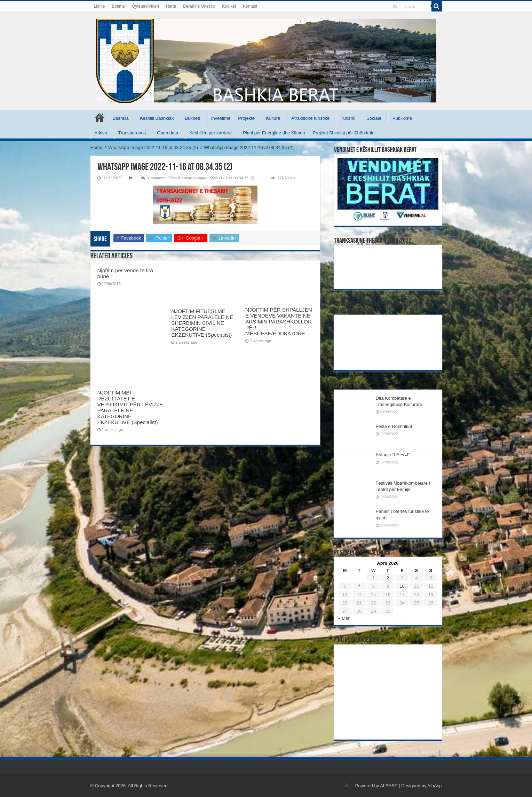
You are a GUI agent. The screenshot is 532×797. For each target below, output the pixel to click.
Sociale (374, 118)
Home (97, 147)
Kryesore (100, 117)
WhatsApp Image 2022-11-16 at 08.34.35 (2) (153, 147)
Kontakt (250, 6)
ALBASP (389, 786)
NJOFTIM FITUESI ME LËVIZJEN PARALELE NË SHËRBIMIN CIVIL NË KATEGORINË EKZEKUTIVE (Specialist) (202, 323)
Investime (221, 118)
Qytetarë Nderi (145, 6)
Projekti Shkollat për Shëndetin (344, 133)
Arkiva (101, 133)
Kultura (273, 118)
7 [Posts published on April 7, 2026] (359, 586)
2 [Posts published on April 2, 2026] (388, 578)
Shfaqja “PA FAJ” (396, 455)
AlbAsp (434, 786)
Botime (118, 6)
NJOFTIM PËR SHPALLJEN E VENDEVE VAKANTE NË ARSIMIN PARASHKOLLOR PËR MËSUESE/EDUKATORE (279, 322)
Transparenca (132, 133)
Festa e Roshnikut (394, 426)
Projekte (246, 118)
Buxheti (192, 118)
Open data (168, 133)
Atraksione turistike (310, 118)
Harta (171, 6)
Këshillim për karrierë (211, 133)
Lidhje (100, 6)
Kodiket (229, 6)
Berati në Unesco (199, 6)
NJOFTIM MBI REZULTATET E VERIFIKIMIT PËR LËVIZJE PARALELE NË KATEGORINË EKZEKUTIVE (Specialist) (130, 407)
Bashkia (121, 118)
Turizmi (348, 118)
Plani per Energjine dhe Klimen (274, 133)
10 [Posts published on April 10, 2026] (402, 586)
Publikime (402, 118)
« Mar (344, 618)
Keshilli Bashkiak (157, 118)
